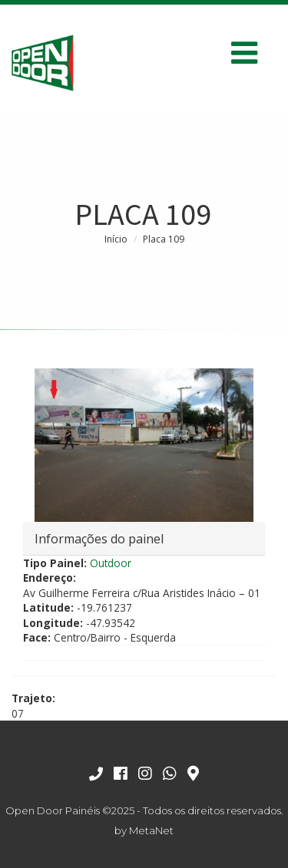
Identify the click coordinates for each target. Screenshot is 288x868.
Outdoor (111, 563)
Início (116, 239)
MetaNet (151, 830)
